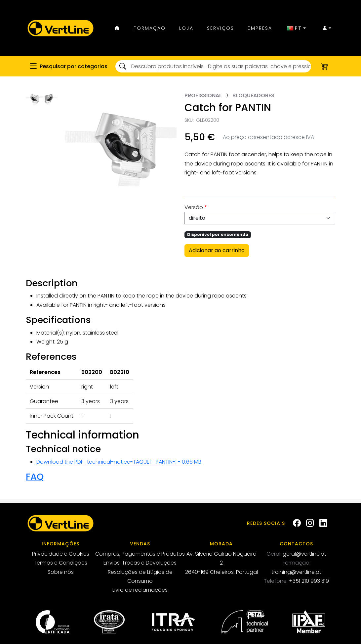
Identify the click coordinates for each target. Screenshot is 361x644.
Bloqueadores (253, 95)
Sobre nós (61, 572)
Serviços (221, 28)
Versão (194, 207)
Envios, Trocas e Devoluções (140, 563)
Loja (186, 28)
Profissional (203, 95)
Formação (150, 28)
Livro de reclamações (140, 590)
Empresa (260, 28)
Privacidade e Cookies (61, 554)
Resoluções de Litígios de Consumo (140, 576)
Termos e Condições (60, 563)
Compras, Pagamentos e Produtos (140, 554)
